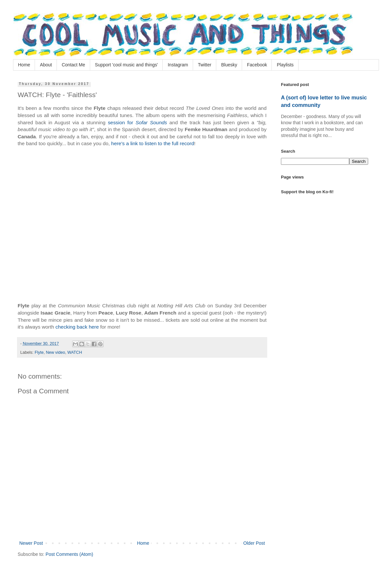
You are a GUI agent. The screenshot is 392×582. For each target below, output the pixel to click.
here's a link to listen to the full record (153, 143)
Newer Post (31, 543)
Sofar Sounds (151, 122)
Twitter (205, 65)
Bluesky (229, 65)
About (46, 65)
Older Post (254, 543)
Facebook (257, 65)
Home (24, 65)
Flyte (39, 352)
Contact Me (73, 65)
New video (55, 352)
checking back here (77, 327)
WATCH (75, 352)
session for (122, 122)
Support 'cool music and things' (127, 65)
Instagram (178, 65)
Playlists (285, 65)
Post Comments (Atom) (69, 554)
